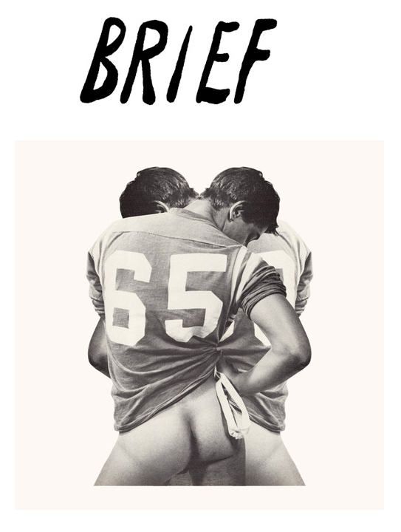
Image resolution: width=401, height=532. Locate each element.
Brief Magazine (201, 70)
